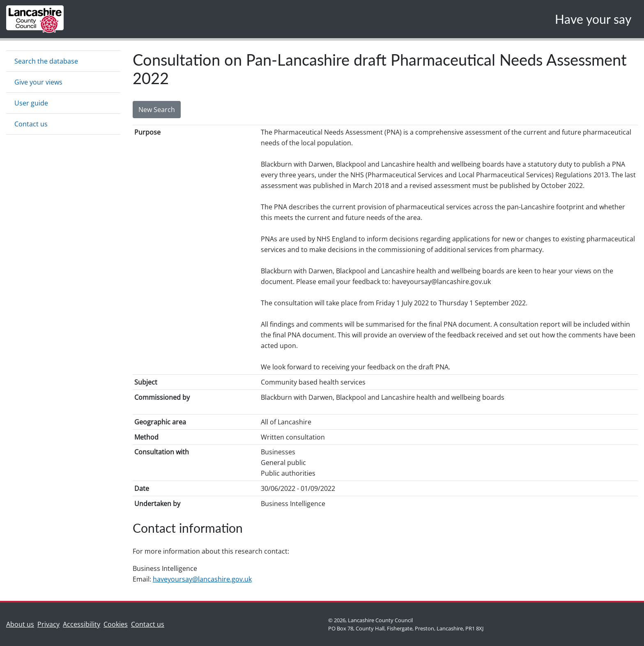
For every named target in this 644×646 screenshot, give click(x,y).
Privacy (48, 624)
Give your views (38, 82)
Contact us (31, 124)
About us (22, 624)
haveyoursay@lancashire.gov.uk (202, 579)
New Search (157, 110)
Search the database (46, 61)
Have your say (593, 19)
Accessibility (82, 624)
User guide (31, 103)
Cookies (116, 624)
